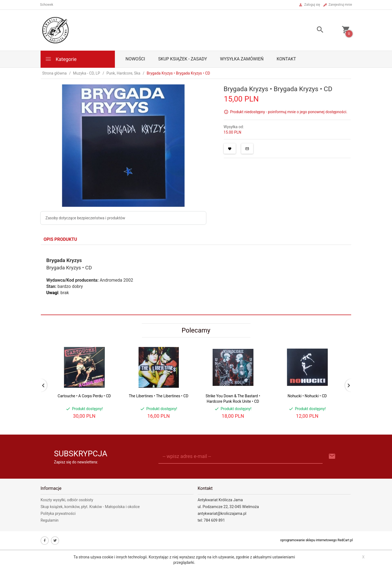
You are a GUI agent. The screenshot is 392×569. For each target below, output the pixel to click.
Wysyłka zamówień (242, 59)
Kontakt (286, 59)
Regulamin (50, 520)
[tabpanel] (196, 280)
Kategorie (61, 59)
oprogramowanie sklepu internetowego (308, 540)
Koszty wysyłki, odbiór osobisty (67, 500)
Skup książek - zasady (183, 59)
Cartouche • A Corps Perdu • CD (84, 396)
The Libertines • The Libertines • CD (159, 396)
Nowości (135, 59)
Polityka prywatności (58, 513)
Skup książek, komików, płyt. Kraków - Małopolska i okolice (90, 507)
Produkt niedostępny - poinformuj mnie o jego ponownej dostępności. (289, 112)
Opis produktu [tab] (60, 239)
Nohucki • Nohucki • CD (307, 396)
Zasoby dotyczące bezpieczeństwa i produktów (85, 218)
